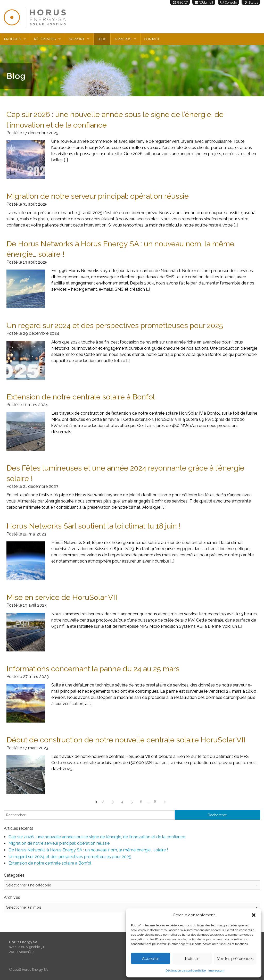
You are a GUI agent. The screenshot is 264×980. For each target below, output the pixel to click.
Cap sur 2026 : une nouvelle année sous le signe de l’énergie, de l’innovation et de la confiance (97, 837)
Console (228, 2)
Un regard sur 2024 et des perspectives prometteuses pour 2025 (70, 857)
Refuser (192, 959)
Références (45, 39)
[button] (254, 915)
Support (77, 39)
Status (251, 2)
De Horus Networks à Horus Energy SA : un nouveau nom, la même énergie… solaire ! (88, 850)
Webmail (204, 2)
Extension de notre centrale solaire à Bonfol (50, 863)
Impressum (216, 970)
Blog (102, 39)
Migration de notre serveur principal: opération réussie (59, 843)
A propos (123, 39)
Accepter (151, 959)
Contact (152, 39)
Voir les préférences (235, 959)
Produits (13, 39)
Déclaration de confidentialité (186, 970)
